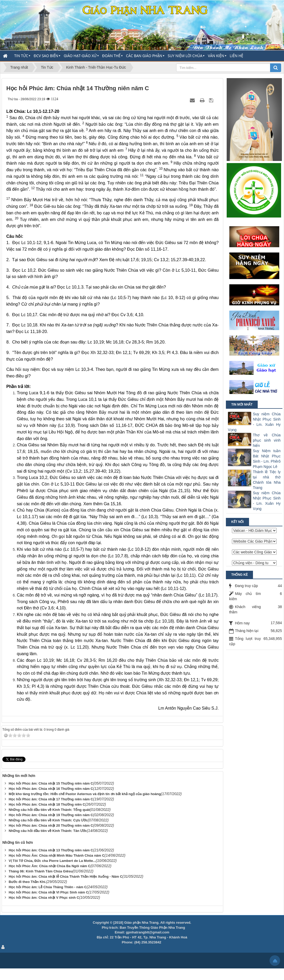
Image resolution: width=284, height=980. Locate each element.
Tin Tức (21, 56)
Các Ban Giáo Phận (144, 56)
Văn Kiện (216, 56)
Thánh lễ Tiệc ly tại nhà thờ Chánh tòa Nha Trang (267, 480)
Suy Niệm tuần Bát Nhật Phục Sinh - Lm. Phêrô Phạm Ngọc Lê (267, 459)
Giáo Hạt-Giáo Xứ (80, 56)
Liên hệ (237, 56)
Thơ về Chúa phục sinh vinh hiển (267, 440)
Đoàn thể (111, 56)
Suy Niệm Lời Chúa (185, 56)
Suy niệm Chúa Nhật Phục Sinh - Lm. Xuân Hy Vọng (254, 422)
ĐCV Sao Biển (46, 56)
